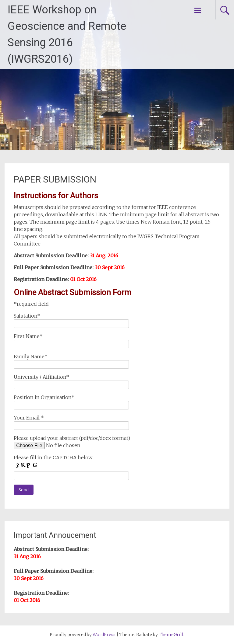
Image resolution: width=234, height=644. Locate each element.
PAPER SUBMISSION (55, 179)
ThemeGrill (171, 635)
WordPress (104, 635)
